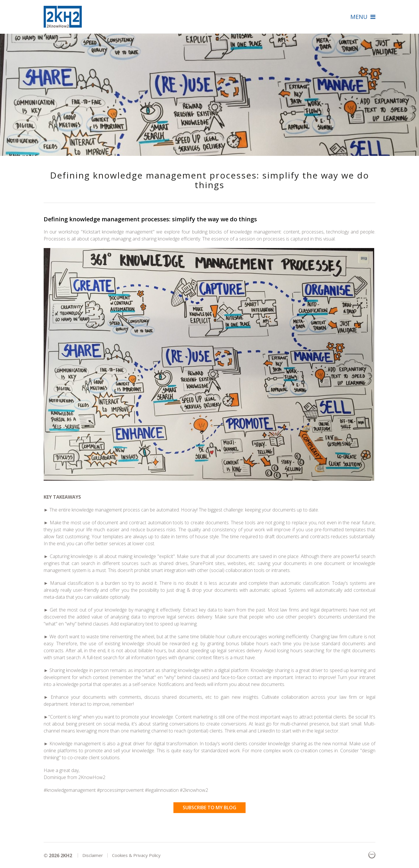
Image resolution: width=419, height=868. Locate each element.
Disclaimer (93, 855)
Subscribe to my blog (210, 808)
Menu (363, 16)
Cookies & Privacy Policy (136, 855)
